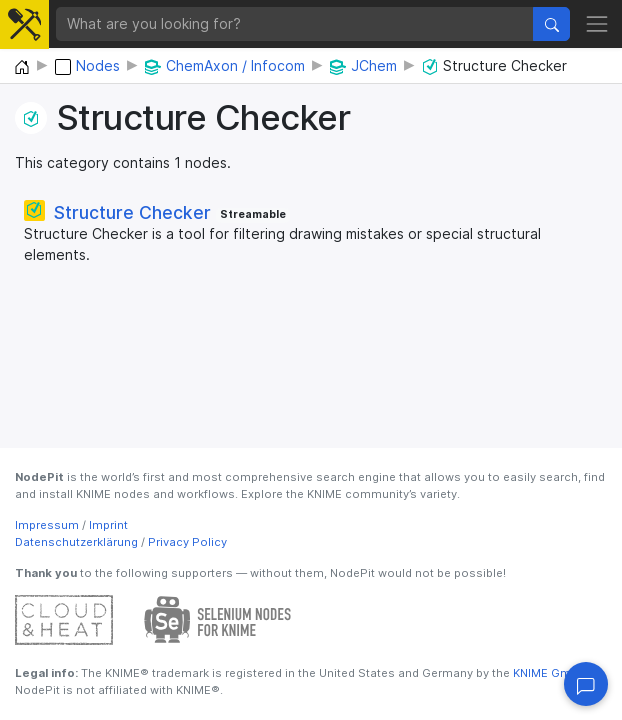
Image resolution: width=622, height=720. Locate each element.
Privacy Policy (187, 542)
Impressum (47, 525)
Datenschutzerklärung (76, 542)
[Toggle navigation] (597, 23)
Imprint (108, 525)
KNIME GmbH (548, 673)
